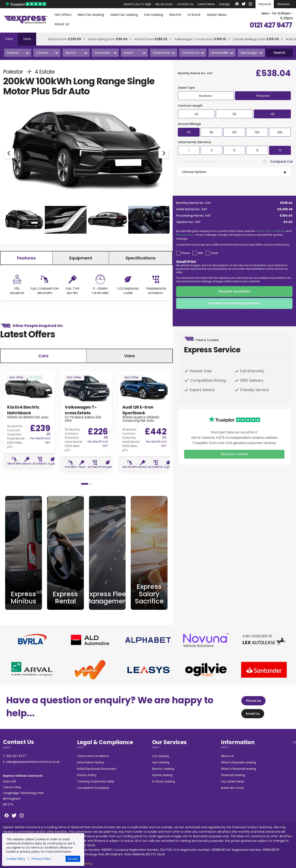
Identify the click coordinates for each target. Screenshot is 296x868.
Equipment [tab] (81, 258)
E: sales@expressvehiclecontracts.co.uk (31, 762)
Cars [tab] (43, 356)
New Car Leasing (91, 15)
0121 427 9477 (271, 25)
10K (234, 132)
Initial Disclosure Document (97, 769)
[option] (86, 153)
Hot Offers (63, 15)
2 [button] (91, 484)
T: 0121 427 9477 (15, 756)
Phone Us (252, 701)
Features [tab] (26, 258)
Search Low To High (137, 4)
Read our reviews (234, 454)
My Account (164, 4)
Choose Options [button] (194, 172)
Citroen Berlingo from (249, 39)
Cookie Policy (16, 859)
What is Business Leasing (239, 762)
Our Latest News (233, 781)
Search (279, 53)
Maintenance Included (199, 161)
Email (214, 253)
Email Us (251, 714)
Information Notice (91, 762)
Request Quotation (234, 291)
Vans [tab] (129, 356)
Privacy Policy (185, 235)
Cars (9, 39)
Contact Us (185, 4)
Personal (265, 4)
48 (272, 114)
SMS (200, 253)
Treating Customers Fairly (96, 781)
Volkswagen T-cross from (194, 39)
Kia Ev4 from (58, 39)
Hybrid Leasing (162, 775)
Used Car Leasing (124, 15)
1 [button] (85, 484)
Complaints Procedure (93, 788)
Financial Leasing (233, 775)
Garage (224, 4)
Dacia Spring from (101, 39)
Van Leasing (153, 15)
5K (189, 132)
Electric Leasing (163, 769)
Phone (186, 253)
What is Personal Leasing (239, 769)
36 (234, 114)
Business (284, 4)
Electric (175, 15)
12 (280, 150)
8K (212, 132)
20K (280, 132)
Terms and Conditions (271, 231)
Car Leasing (160, 756)
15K (257, 132)
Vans (27, 39)
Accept (73, 859)
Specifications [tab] (141, 258)
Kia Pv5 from (145, 39)
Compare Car (278, 162)
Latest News (206, 4)
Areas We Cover (232, 788)
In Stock (194, 15)
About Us (62, 24)
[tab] (234, 172)
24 (196, 114)
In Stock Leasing (164, 781)
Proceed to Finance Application (234, 303)
